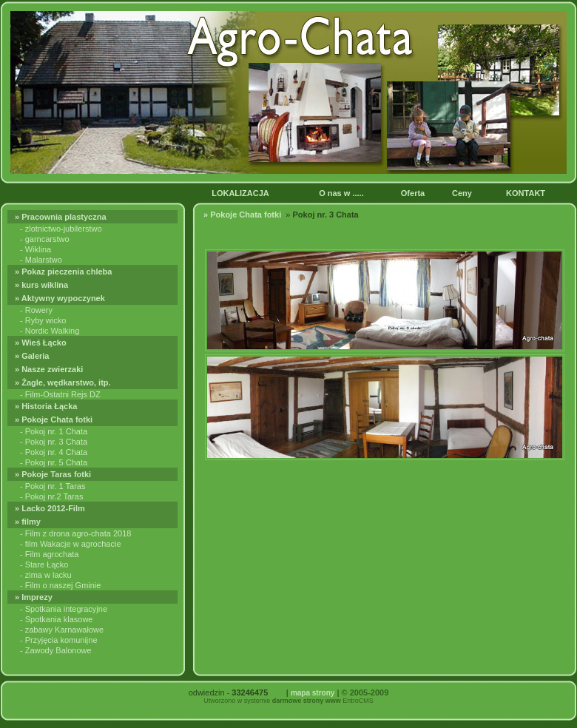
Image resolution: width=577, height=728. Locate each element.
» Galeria (33, 356)
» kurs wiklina (43, 285)
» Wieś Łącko (42, 343)
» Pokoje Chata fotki (56, 419)
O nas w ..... (343, 193)
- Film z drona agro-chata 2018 (75, 533)
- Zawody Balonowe (56, 650)
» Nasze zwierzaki (50, 369)
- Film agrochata (49, 554)
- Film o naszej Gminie (60, 585)
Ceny (463, 193)
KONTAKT (528, 193)
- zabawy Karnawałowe (62, 630)
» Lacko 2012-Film (51, 508)
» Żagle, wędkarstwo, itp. (64, 382)
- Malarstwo (41, 260)
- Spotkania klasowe (56, 619)
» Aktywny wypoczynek (61, 298)
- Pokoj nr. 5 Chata (54, 462)
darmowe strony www (307, 701)
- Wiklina (36, 249)
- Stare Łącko (44, 564)
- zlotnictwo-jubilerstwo (61, 229)
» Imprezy (35, 597)
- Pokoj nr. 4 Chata (54, 452)
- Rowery (36, 310)
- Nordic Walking (50, 331)
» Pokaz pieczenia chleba (65, 272)
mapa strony (313, 693)
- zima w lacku (46, 575)
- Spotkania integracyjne (64, 609)
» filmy (29, 522)
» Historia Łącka (47, 406)
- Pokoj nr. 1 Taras (53, 486)
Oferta (414, 193)
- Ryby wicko (43, 320)
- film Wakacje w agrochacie (71, 544)
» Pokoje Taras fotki (54, 474)
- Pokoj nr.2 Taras (51, 496)
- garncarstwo (45, 239)
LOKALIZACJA (241, 193)
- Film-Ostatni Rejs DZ (60, 394)
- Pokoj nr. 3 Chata (54, 442)
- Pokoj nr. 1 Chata (54, 431)
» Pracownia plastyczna (63, 217)
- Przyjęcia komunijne (59, 640)
